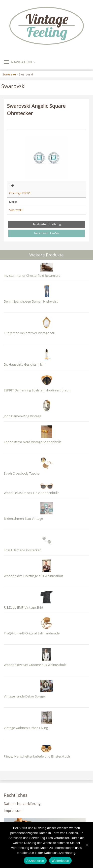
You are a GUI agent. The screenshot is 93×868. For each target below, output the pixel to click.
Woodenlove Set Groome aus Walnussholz (35, 665)
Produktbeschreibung (47, 224)
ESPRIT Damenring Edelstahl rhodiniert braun (37, 390)
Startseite (9, 74)
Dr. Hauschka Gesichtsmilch (24, 365)
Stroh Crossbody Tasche (22, 473)
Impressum (13, 811)
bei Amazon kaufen (47, 233)
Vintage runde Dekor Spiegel (25, 696)
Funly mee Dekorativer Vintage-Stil (29, 333)
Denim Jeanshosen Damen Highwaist (31, 301)
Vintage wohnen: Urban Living (26, 728)
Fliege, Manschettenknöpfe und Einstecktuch (37, 756)
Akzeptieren (35, 861)
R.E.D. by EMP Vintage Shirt (24, 608)
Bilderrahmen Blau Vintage (23, 519)
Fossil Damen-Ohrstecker (22, 550)
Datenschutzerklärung (22, 804)
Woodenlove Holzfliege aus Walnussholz (33, 576)
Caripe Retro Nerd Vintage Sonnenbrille (33, 442)
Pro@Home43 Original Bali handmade (32, 633)
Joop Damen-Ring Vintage (22, 416)
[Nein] (87, 845)
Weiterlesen (60, 861)
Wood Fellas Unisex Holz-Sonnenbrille (31, 493)
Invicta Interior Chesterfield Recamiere (32, 276)
